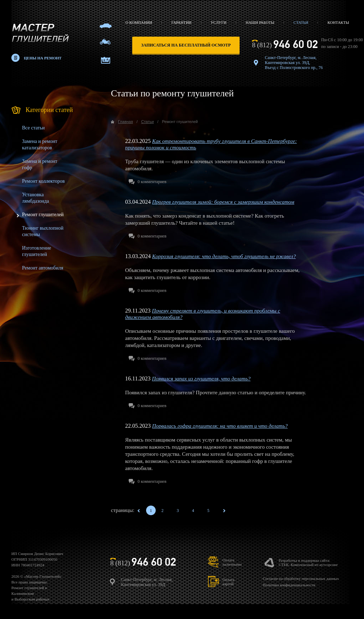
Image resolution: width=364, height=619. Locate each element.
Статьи (301, 22)
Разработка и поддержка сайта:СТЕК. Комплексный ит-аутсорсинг (308, 562)
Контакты (338, 22)
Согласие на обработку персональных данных (301, 578)
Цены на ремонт (43, 58)
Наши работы (260, 22)
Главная (125, 122)
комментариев (152, 182)
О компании (139, 22)
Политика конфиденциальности (289, 585)
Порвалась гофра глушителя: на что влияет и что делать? (220, 426)
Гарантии (181, 22)
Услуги (219, 22)
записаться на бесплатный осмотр (186, 45)
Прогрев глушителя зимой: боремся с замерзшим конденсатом (223, 202)
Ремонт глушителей (43, 215)
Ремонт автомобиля (43, 268)
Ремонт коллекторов (43, 181)
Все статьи (33, 128)
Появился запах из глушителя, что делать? (201, 379)
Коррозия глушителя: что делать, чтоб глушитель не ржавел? (224, 256)
